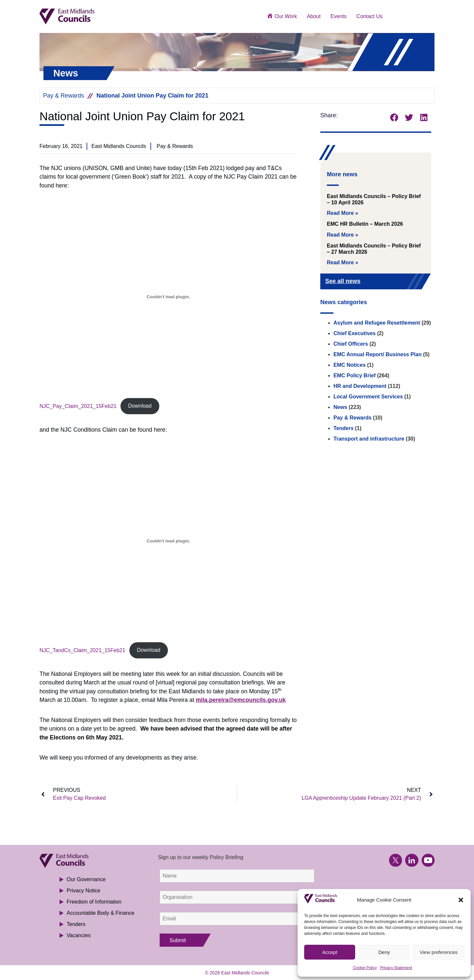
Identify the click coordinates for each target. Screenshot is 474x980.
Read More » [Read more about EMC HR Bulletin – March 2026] (342, 235)
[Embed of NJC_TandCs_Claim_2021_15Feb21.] (168, 541)
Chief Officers (351, 344)
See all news (343, 281)
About (314, 16)
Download (140, 406)
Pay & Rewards (64, 96)
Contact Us (369, 16)
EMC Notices (350, 365)
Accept (330, 952)
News (340, 407)
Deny (384, 952)
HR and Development (360, 386)
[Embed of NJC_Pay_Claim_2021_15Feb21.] (168, 297)
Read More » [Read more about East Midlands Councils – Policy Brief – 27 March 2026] (342, 262)
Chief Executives (355, 333)
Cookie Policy (365, 968)
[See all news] (415, 282)
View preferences (439, 952)
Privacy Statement (396, 968)
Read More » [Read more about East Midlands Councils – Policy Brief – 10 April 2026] (342, 213)
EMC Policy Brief (355, 375)
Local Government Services (368, 397)
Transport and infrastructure (369, 439)
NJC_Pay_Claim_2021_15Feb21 (78, 406)
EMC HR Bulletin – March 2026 (365, 224)
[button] (461, 900)
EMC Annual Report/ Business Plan (378, 354)
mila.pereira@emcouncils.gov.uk (241, 700)
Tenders (343, 428)
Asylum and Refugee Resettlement (377, 323)
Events (339, 16)
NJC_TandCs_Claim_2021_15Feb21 (82, 650)
